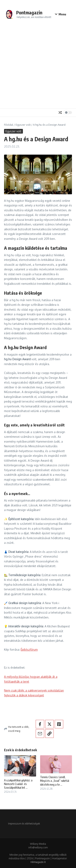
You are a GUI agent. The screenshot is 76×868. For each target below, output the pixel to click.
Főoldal (9, 125)
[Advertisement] (38, 66)
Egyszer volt (23, 125)
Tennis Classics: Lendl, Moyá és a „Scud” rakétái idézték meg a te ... (55, 781)
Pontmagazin (29, 12)
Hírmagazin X (38, 862)
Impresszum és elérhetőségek (24, 824)
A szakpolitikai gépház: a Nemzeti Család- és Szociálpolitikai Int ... (18, 784)
